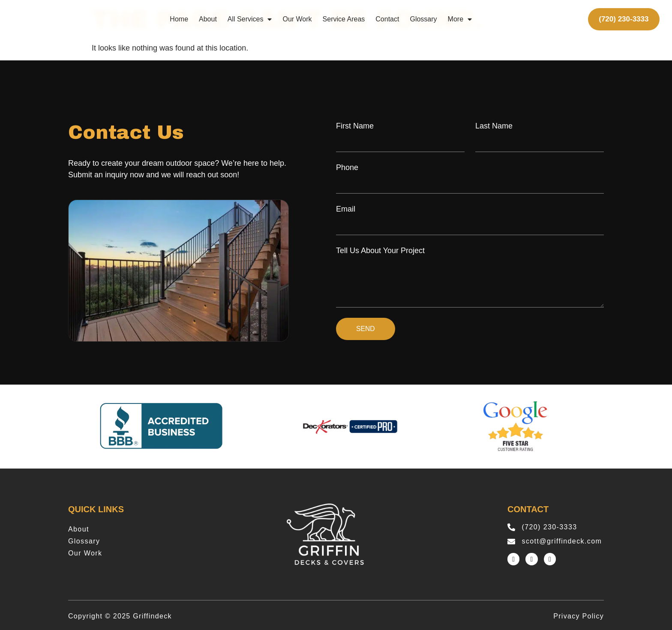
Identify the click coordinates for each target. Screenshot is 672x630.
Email (346, 209)
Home (179, 19)
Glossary (423, 19)
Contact (387, 19)
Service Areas (344, 19)
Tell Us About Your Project (380, 251)
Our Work (297, 19)
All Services (250, 19)
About (208, 19)
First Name (355, 126)
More (460, 19)
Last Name (494, 126)
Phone (347, 167)
